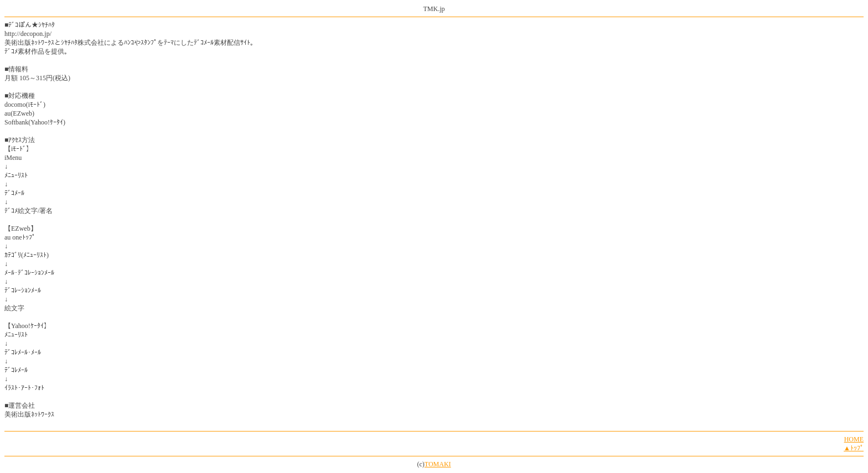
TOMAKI (438, 464)
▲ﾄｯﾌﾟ (854, 448)
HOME (854, 439)
